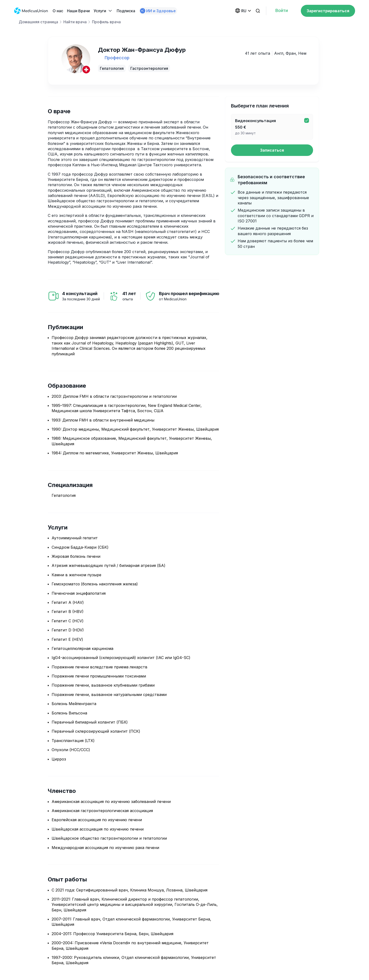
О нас (58, 11)
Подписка (126, 11)
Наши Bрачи (78, 11)
